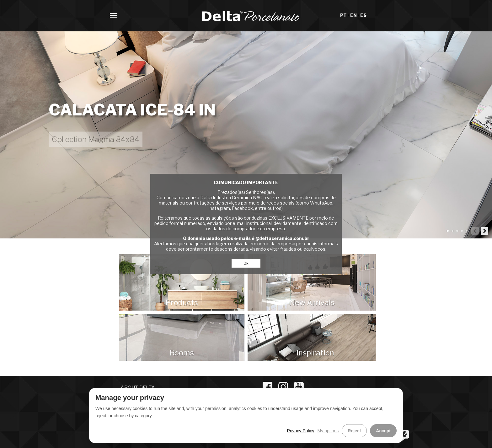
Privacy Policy (300, 431)
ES (363, 15)
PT (344, 15)
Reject (354, 431)
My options (328, 431)
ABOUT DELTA (138, 388)
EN (354, 15)
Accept (383, 431)
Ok (246, 263)
